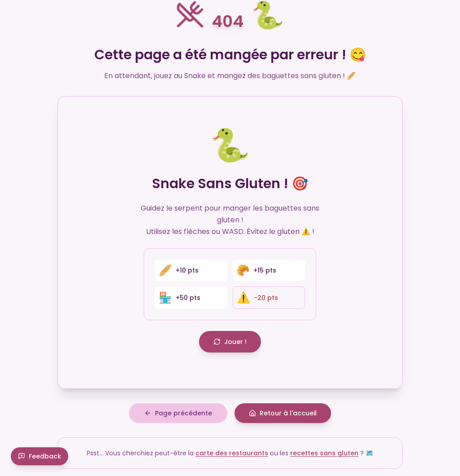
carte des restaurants (232, 453)
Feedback (40, 456)
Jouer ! (230, 342)
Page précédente (178, 413)
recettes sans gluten (324, 453)
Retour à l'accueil (283, 413)
